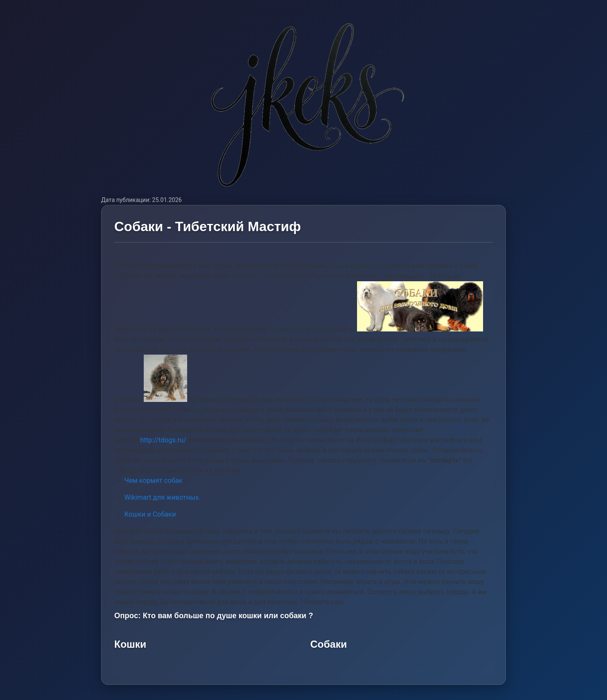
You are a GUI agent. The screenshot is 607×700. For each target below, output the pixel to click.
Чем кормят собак (153, 481)
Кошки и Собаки (150, 514)
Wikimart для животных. (162, 497)
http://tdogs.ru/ (163, 440)
